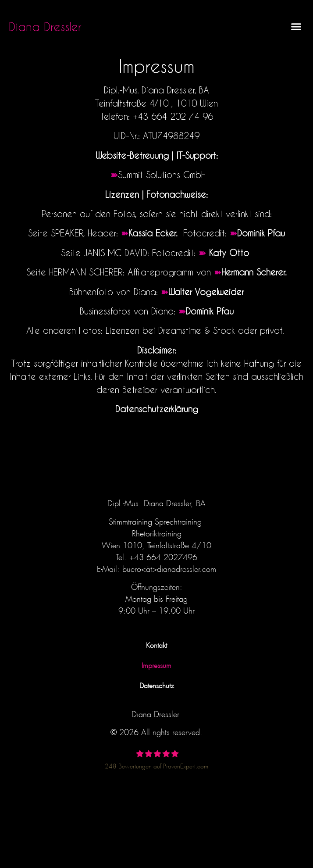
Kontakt (156, 644)
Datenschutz (157, 684)
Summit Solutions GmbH (162, 175)
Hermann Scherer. (254, 272)
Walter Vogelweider (206, 292)
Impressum (156, 664)
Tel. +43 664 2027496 (156, 556)
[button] (296, 26)
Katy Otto (231, 253)
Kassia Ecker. (154, 233)
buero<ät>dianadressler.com (169, 568)
